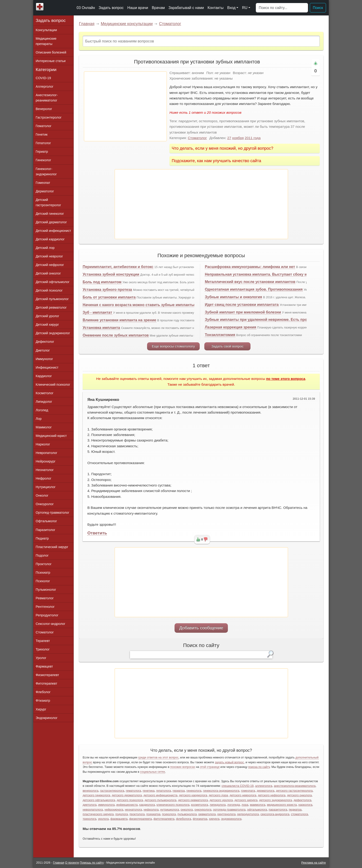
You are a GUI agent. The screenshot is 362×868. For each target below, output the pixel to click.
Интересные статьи (51, 61)
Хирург (41, 709)
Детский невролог (49, 256)
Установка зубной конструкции (111, 274)
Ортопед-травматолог (53, 513)
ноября (238, 138)
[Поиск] (282, 8)
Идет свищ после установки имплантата (242, 305)
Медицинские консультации (127, 24)
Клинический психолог (53, 385)
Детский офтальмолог (53, 282)
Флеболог (43, 692)
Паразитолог (46, 530)
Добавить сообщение (201, 628)
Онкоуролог (45, 504)
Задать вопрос (111, 8)
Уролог (41, 658)
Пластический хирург (52, 547)
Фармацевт (44, 666)
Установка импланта (101, 328)
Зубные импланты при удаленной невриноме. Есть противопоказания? (271, 320)
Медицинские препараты (46, 41)
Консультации (46, 30)
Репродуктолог (47, 615)
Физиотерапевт (47, 675)
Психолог (43, 581)
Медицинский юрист (51, 436)
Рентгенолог (45, 607)
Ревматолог (45, 598)
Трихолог (43, 649)
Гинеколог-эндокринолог (46, 172)
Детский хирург (47, 325)
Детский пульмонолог (52, 299)
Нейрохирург (46, 461)
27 (229, 138)
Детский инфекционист (53, 231)
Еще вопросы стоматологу (173, 346)
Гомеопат (43, 183)
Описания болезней (51, 52)
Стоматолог (170, 24)
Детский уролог (48, 316)
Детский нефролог (50, 265)
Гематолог (44, 126)
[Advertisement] (125, 106)
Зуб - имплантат (97, 312)
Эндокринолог (47, 718)
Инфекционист (47, 367)
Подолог (42, 555)
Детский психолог (49, 290)
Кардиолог (44, 376)
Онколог (42, 495)
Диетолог (43, 350)
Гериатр (42, 152)
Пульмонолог (46, 590)
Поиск (318, 8)
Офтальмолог (46, 521)
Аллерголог (45, 87)
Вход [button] (231, 8)
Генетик (42, 134)
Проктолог (44, 564)
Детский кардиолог (50, 239)
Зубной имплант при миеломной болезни (243, 312)
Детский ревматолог (51, 307)
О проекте (72, 863)
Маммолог (44, 427)
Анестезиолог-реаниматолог (47, 98)
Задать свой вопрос (227, 346)
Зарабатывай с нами (186, 8)
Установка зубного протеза (107, 290)
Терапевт (43, 641)
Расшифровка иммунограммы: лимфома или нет (250, 267)
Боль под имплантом (102, 282)
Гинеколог (44, 160)
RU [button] (245, 8)
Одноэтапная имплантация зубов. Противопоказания (254, 289)
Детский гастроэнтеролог (48, 202)
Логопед (42, 410)
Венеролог (44, 109)
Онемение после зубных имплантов (116, 335)
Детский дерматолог (51, 222)
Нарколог (43, 444)
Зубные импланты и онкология (233, 297)
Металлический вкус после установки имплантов (250, 282)
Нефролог (44, 478)
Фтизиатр (43, 701)
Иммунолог (44, 359)
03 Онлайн (86, 8)
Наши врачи (138, 8)
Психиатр (43, 573)
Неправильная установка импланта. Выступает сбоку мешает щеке (267, 274)
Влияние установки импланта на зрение (119, 320)
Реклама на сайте (314, 863)
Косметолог (45, 393)
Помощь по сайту (92, 863)
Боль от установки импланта (109, 297)
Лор (39, 419)
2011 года (253, 138)
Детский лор (45, 248)
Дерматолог (45, 191)
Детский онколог (48, 273)
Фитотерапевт (47, 683)
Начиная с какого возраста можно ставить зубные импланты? (140, 305)
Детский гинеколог (50, 214)
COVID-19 (43, 78)
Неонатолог (45, 470)
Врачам (158, 8)
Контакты (216, 8)
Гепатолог (43, 143)
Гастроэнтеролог (49, 117)
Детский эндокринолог (53, 333)
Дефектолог (45, 342)
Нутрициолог (46, 487)
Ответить (97, 533)
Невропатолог (47, 453)
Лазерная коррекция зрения (230, 327)
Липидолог (44, 402)
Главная (87, 24)
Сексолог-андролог (51, 624)
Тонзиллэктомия (220, 335)
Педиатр (42, 538)
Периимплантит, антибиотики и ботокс (118, 267)
